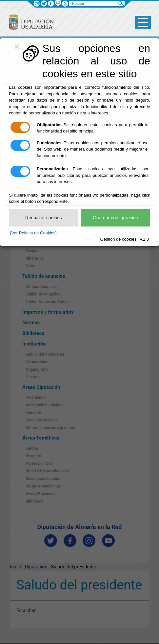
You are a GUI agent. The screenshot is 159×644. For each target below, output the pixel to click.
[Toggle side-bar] (143, 23)
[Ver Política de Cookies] (33, 233)
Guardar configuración (116, 218)
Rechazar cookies (43, 218)
